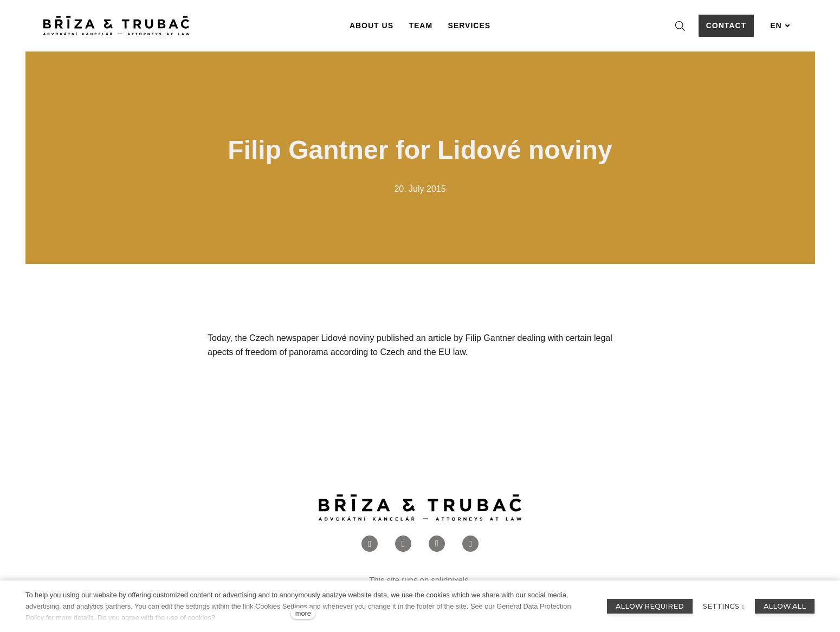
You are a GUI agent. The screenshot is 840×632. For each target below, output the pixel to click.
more (303, 613)
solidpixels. (451, 580)
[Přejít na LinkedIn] (437, 544)
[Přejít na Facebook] (370, 544)
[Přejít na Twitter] (470, 544)
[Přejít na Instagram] (403, 544)
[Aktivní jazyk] (780, 26)
